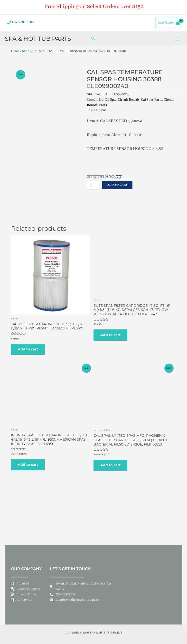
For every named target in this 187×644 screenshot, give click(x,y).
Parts (103, 105)
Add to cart (117, 185)
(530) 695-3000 (23, 22)
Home (15, 51)
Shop (26, 51)
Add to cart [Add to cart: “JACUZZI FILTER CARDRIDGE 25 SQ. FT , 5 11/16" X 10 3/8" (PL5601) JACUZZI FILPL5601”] (28, 349)
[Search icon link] (93, 39)
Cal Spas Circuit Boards (122, 100)
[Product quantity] (93, 185)
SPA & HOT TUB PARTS (38, 39)
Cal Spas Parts (152, 100)
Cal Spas (100, 110)
